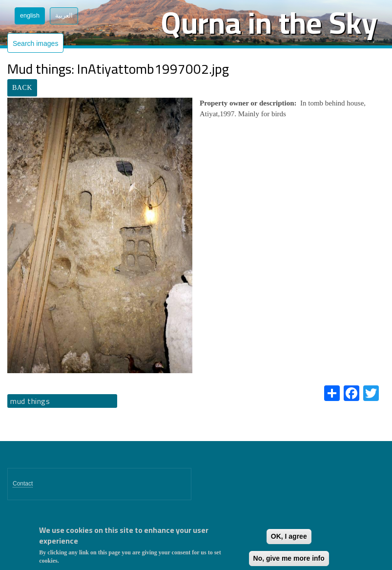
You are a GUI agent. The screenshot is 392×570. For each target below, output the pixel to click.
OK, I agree (289, 536)
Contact (23, 484)
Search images (35, 43)
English (30, 16)
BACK (22, 88)
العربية (64, 16)
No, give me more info (289, 558)
